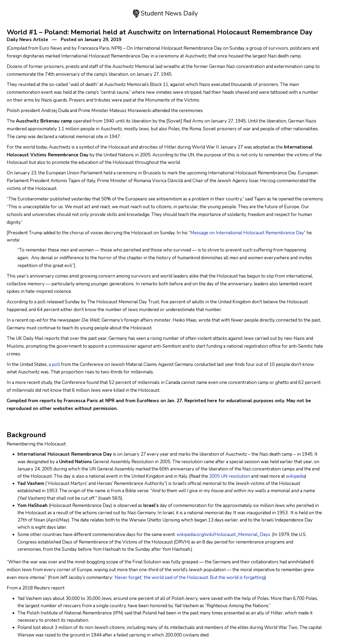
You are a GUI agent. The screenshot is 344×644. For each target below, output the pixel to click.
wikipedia (295, 476)
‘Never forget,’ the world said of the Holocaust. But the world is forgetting (189, 578)
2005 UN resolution (230, 476)
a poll (54, 364)
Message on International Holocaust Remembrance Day (247, 233)
